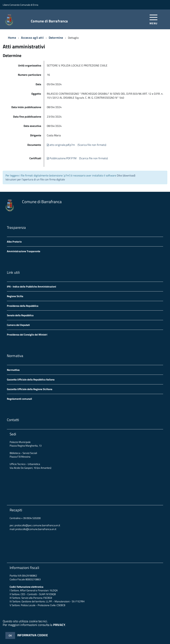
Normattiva (13, 370)
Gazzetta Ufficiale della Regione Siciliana (30, 389)
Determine (56, 38)
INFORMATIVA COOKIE (33, 635)
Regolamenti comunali (19, 399)
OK (10, 635)
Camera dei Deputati (18, 325)
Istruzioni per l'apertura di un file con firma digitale (35, 179)
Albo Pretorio (14, 242)
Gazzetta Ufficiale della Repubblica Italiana (31, 379)
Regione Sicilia (15, 296)
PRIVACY (59, 625)
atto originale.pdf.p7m (61, 145)
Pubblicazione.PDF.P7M (62, 158)
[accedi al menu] (154, 19)
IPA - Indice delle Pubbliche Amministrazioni (31, 287)
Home (12, 38)
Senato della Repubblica (20, 315)
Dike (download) (126, 175)
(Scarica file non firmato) (92, 145)
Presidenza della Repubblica (23, 306)
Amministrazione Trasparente (24, 251)
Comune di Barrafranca (49, 21)
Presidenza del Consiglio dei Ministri (27, 335)
